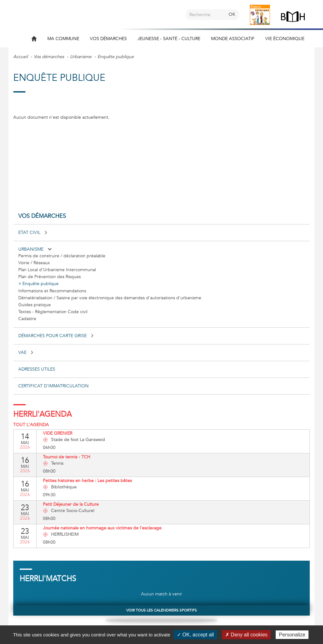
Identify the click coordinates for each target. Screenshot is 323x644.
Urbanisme (81, 57)
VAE (26, 352)
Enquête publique (41, 284)
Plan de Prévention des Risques (50, 277)
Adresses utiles (37, 369)
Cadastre (27, 319)
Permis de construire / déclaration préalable (62, 256)
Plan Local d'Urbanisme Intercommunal (57, 270)
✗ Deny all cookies (246, 635)
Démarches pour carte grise (56, 336)
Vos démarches (108, 39)
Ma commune (63, 39)
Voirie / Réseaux (34, 263)
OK (232, 14)
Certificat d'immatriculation (53, 386)
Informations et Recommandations (52, 291)
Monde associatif (233, 39)
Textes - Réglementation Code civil (53, 312)
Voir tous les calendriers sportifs (161, 610)
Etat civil (33, 233)
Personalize (292, 635)
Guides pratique (35, 305)
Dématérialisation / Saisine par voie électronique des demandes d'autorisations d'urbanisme (110, 298)
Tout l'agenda (31, 425)
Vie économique (285, 39)
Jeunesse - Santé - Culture (169, 39)
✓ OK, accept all (195, 635)
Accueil (21, 57)
